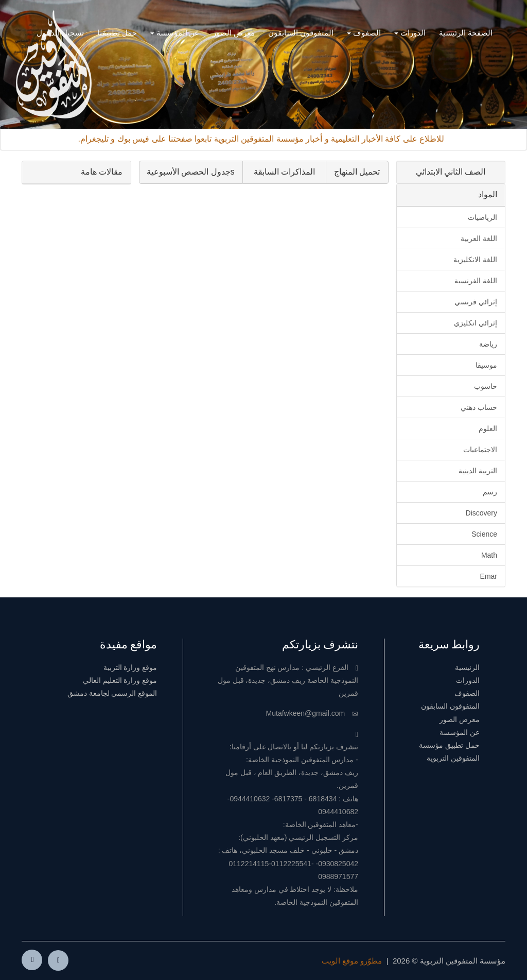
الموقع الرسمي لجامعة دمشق (112, 693)
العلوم (488, 428)
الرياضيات (482, 217)
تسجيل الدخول (60, 33)
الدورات (410, 33)
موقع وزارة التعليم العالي (120, 680)
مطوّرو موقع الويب (352, 961)
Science (484, 534)
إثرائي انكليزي (476, 323)
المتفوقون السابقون (301, 33)
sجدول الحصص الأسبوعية (191, 172)
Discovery (481, 513)
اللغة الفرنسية (476, 281)
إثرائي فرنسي (476, 302)
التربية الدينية (478, 471)
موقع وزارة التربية (130, 667)
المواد (488, 194)
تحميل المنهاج (357, 172)
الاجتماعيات (480, 450)
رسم (490, 492)
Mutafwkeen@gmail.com (306, 713)
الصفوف (364, 33)
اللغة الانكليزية (475, 260)
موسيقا (486, 365)
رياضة (488, 344)
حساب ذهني (479, 407)
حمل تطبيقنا (117, 33)
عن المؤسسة (175, 33)
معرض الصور (234, 33)
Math (489, 555)
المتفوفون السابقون (450, 706)
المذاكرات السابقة (284, 172)
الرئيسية (467, 667)
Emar (489, 576)
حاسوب (486, 386)
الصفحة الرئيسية (466, 33)
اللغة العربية (479, 238)
